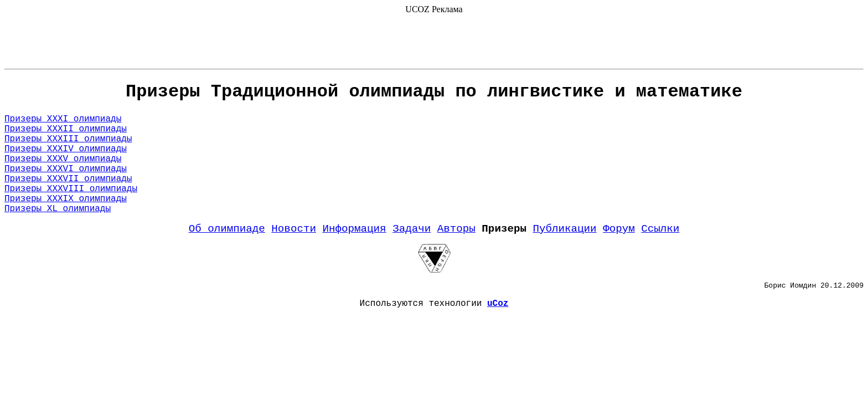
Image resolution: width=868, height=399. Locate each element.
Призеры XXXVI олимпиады (66, 169)
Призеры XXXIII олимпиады (68, 139)
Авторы (456, 229)
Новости (294, 229)
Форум (619, 229)
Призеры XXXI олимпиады (63, 119)
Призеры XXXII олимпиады (66, 129)
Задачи (412, 229)
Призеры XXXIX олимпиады (66, 199)
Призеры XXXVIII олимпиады (71, 189)
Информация (354, 229)
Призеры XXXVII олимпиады (68, 179)
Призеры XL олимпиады (58, 209)
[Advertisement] (434, 39)
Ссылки (660, 229)
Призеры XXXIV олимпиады (66, 149)
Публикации (564, 229)
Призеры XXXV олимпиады (63, 159)
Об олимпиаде (227, 229)
